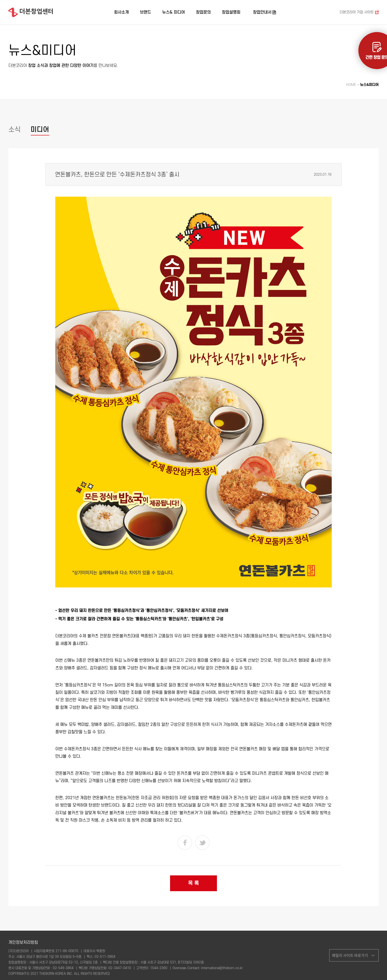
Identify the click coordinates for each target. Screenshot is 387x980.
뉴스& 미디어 (174, 12)
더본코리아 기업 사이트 (357, 12)
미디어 (40, 130)
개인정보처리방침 (23, 942)
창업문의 (203, 12)
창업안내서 (262, 12)
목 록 (193, 883)
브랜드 (145, 12)
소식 (15, 130)
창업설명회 (231, 12)
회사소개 (121, 12)
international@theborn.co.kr (222, 968)
